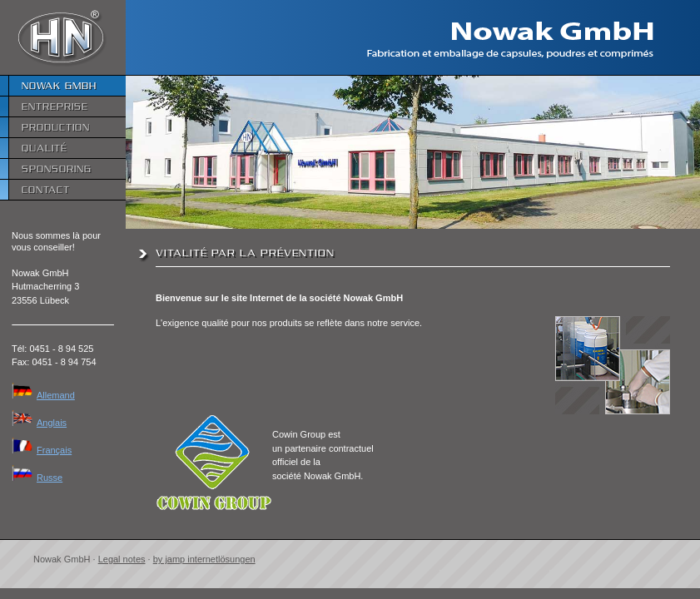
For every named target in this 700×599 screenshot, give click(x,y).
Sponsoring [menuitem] (57, 168)
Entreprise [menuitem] (55, 106)
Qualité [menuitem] (45, 148)
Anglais (39, 423)
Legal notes (122, 559)
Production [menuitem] (56, 127)
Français (42, 450)
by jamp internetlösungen (204, 559)
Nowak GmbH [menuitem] (59, 85)
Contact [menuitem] (46, 189)
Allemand (43, 395)
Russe (37, 478)
